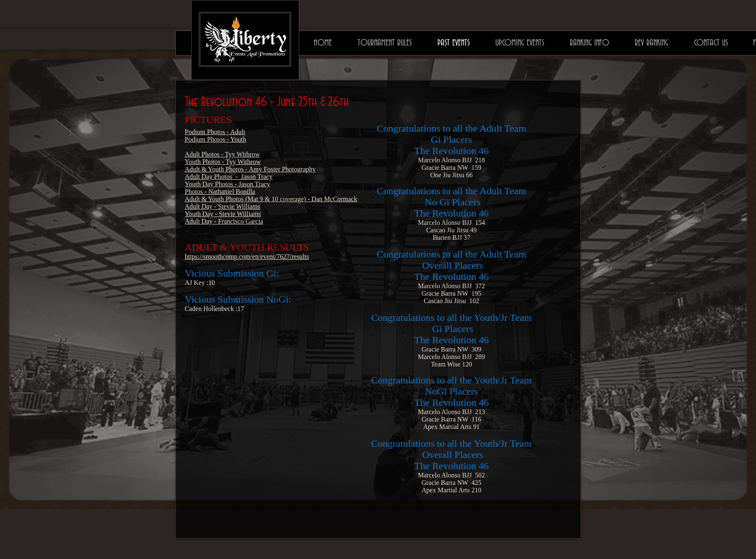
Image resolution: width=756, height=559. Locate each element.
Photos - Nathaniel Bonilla (220, 192)
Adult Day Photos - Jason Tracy (229, 177)
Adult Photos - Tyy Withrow (223, 154)
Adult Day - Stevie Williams (223, 206)
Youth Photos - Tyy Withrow (223, 162)
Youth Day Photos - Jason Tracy (228, 184)
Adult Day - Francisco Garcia (224, 221)
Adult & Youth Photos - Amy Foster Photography (250, 169)
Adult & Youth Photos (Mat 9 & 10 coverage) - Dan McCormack (271, 199)
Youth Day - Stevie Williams (223, 214)
